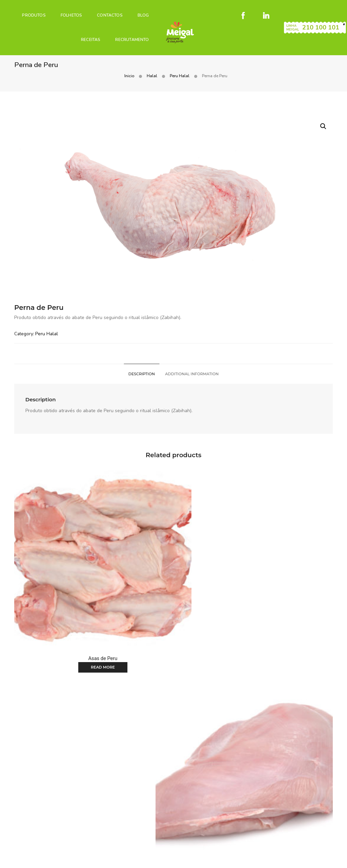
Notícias (210, 820)
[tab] (141, 381)
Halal (257, 66)
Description (141, 381)
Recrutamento (129, 37)
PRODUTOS (31, 12)
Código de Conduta (189, 858)
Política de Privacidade (92, 858)
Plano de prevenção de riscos (247, 858)
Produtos (128, 820)
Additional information (192, 381)
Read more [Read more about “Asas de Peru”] (63, 607)
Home (104, 820)
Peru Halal (285, 66)
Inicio (235, 66)
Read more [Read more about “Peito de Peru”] (284, 607)
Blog (140, 12)
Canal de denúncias (142, 858)
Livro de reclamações (285, 850)
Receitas (88, 37)
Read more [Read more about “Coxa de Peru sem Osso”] (63, 744)
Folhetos (68, 12)
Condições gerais (218, 850)
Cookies (249, 850)
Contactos (107, 12)
